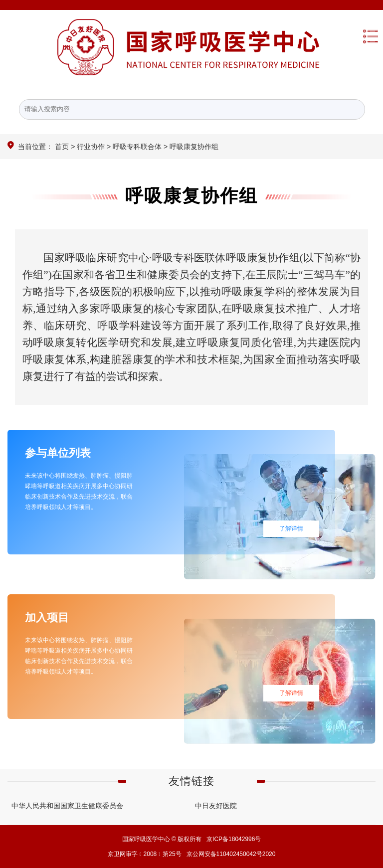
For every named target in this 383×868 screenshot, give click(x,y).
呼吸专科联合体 (137, 147)
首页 (62, 147)
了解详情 (291, 528)
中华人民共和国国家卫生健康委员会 (67, 806)
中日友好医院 (216, 806)
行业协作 (91, 147)
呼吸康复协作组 (191, 196)
